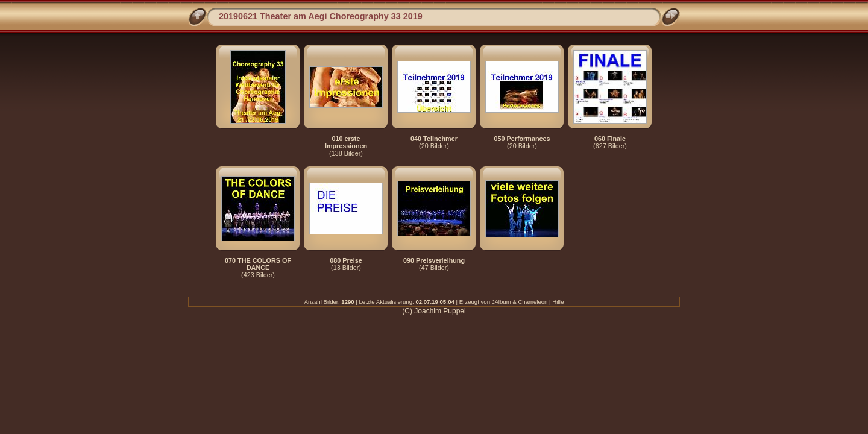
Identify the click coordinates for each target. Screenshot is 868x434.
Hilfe (558, 302)
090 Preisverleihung (434, 260)
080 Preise (346, 260)
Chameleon (533, 302)
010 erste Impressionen (346, 142)
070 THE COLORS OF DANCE (258, 264)
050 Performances (522, 139)
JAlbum (502, 302)
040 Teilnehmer (434, 139)
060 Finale (610, 139)
